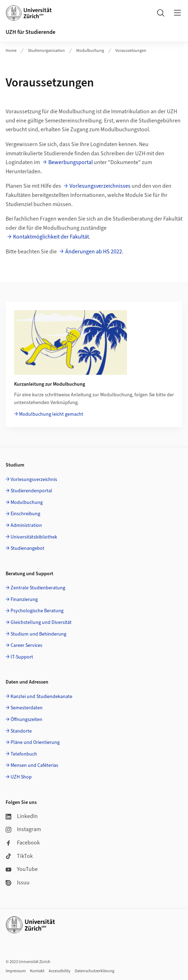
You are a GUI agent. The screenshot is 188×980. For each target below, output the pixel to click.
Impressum (16, 971)
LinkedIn (22, 816)
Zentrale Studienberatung (38, 588)
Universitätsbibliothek (34, 537)
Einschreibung (25, 514)
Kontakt (37, 971)
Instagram (23, 829)
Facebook (23, 843)
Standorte (21, 731)
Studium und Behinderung (38, 634)
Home (11, 51)
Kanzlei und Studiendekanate (41, 697)
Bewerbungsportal (71, 162)
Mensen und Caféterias (34, 765)
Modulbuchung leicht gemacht (51, 414)
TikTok (19, 856)
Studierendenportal (31, 491)
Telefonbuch (24, 754)
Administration (26, 525)
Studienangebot (28, 548)
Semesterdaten (27, 708)
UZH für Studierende (31, 32)
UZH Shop (21, 777)
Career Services (26, 645)
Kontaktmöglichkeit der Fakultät (51, 237)
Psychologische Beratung (37, 611)
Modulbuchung (90, 51)
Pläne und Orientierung (35, 742)
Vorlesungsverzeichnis (34, 480)
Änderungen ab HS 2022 (94, 252)
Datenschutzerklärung (95, 971)
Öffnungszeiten (26, 720)
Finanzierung (24, 600)
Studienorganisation (46, 51)
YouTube (22, 869)
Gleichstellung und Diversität (41, 623)
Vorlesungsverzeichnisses (100, 186)
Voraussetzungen (131, 51)
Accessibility (60, 971)
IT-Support (22, 657)
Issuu (18, 883)
